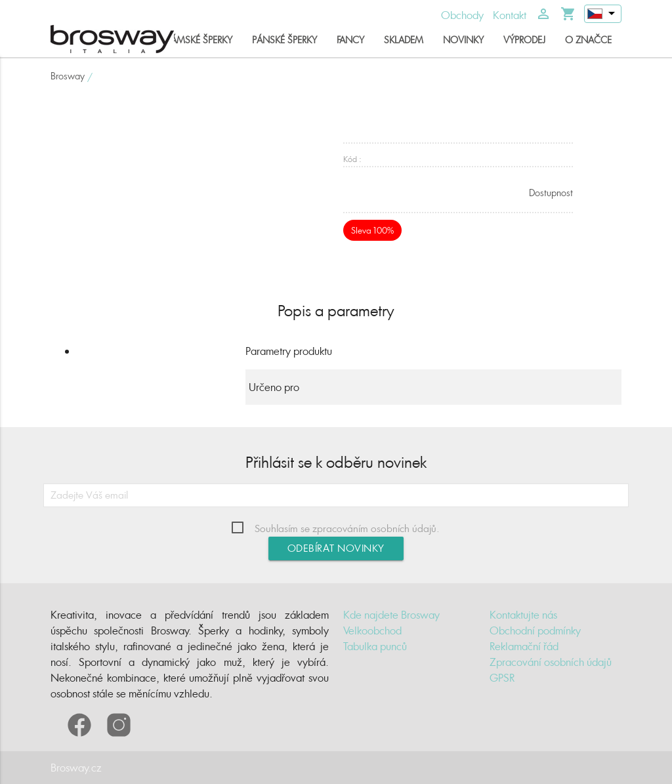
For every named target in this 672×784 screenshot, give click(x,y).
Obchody (462, 15)
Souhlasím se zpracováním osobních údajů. (347, 528)
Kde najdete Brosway (391, 615)
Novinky (463, 40)
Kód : (352, 159)
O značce (588, 40)
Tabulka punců (375, 646)
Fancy (350, 40)
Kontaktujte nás (523, 615)
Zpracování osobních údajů (551, 662)
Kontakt (510, 15)
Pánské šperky (284, 40)
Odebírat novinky (336, 548)
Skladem (404, 40)
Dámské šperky (199, 40)
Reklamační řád (524, 646)
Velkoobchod (372, 630)
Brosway (68, 76)
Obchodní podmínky (535, 630)
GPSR (502, 678)
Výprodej (524, 40)
